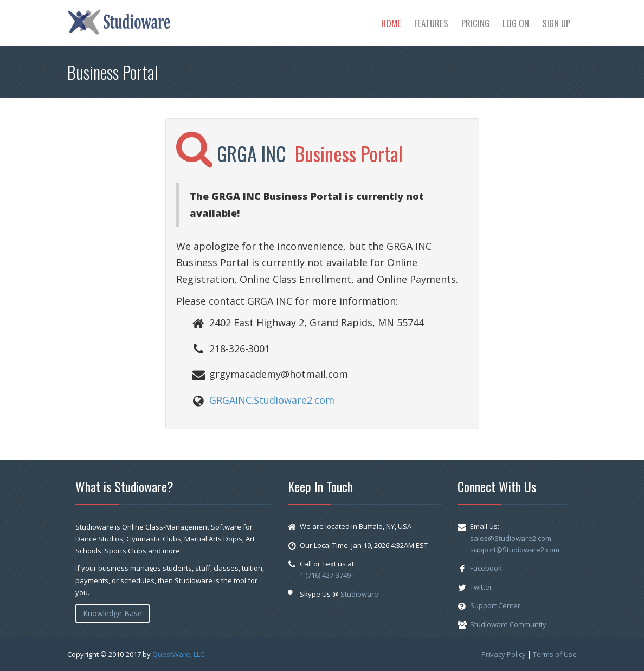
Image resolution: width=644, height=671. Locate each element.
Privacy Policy (504, 654)
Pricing (475, 23)
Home (391, 23)
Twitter (481, 587)
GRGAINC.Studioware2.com (272, 400)
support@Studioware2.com (515, 550)
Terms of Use (555, 654)
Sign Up (556, 23)
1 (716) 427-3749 (325, 575)
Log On (516, 23)
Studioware (359, 594)
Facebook (486, 568)
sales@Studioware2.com (511, 538)
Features (431, 23)
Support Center (495, 605)
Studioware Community (508, 624)
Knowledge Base (112, 613)
